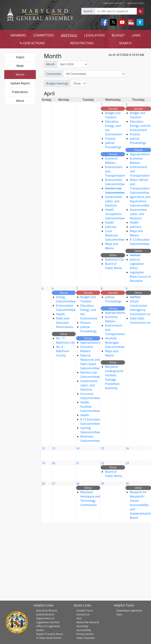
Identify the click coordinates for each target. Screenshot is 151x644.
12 (43, 448)
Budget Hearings (57, 83)
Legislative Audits (135, 3)
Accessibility (84, 630)
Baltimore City (114, 259)
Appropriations (140, 154)
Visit (79, 618)
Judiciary (111, 227)
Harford (135, 255)
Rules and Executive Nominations (65, 323)
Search (88, 11)
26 (43, 484)
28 (78, 484)
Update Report (20, 83)
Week (20, 66)
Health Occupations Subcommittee (115, 214)
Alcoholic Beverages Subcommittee (115, 343)
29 (102, 484)
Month (20, 75)
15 (102, 448)
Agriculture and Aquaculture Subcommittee (140, 201)
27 (53, 484)
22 (102, 463)
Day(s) (20, 57)
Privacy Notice (85, 634)
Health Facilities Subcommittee (90, 407)
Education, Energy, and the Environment (140, 126)
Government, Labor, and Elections (114, 201)
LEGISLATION (94, 35)
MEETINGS (69, 35)
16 (127, 448)
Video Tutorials (86, 638)
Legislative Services (113, 3)
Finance (110, 139)
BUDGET (118, 35)
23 (127, 463)
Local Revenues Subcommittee (115, 235)
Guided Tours (85, 610)
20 (53, 463)
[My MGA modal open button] (130, 22)
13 (53, 448)
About (20, 101)
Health (109, 222)
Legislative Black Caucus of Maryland (140, 277)
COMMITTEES (44, 35)
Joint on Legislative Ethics (137, 264)
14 (78, 448)
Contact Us (83, 614)
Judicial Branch (45, 614)
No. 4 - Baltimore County (63, 351)
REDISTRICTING (82, 43)
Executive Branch (47, 610)
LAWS (136, 35)
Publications (20, 92)
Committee (54, 74)
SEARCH (125, 43)
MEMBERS (18, 35)
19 (43, 463)
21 (78, 463)
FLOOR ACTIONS (32, 43)
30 (127, 484)
